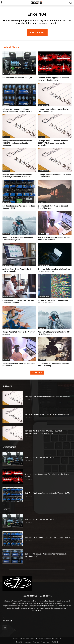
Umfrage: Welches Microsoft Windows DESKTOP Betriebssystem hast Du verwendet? (53, 143)
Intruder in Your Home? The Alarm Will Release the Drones (53, 301)
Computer (6, 137)
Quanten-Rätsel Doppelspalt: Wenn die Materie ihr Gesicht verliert (53, 79)
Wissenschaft (43, 74)
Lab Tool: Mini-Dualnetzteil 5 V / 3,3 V (17, 78)
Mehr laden (37, 372)
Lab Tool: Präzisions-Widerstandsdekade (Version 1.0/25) (47, 493)
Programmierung (8, 265)
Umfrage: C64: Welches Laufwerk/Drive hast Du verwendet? (53, 110)
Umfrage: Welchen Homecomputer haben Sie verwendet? (47, 414)
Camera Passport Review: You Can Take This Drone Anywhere (18, 301)
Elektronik (6, 74)
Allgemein (6, 328)
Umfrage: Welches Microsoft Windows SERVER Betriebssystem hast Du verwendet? (17, 143)
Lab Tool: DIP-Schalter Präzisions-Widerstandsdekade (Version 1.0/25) (17, 110)
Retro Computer (43, 105)
